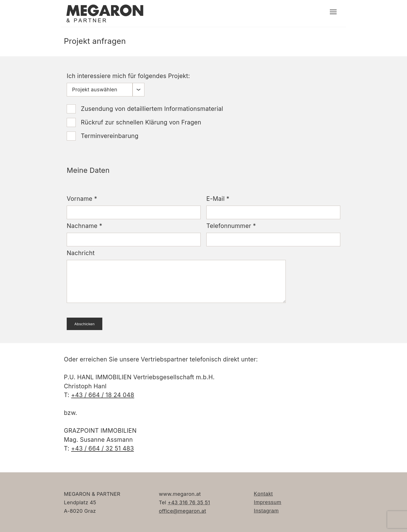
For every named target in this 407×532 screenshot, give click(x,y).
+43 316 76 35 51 (189, 502)
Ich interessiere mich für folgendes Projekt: (128, 76)
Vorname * (82, 199)
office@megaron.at (182, 511)
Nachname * (85, 226)
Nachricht (81, 253)
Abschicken (85, 324)
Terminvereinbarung (110, 136)
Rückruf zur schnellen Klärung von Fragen (141, 122)
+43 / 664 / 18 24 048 (103, 395)
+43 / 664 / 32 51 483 (103, 448)
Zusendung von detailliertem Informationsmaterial (152, 109)
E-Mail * (218, 199)
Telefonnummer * (231, 226)
